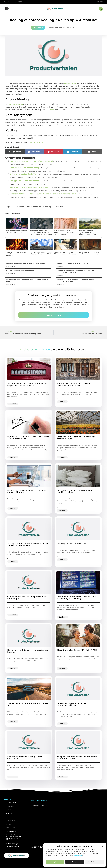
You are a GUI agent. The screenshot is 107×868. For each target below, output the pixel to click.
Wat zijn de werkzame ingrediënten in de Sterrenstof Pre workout (27, 544)
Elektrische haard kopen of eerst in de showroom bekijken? (16, 254)
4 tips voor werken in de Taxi (24, 174)
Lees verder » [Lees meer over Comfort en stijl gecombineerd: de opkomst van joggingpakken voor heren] (61, 275)
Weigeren (75, 862)
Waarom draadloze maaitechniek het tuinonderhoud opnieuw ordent (88, 233)
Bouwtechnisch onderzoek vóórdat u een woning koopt (90, 253)
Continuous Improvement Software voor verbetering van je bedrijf (77, 598)
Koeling (48, 207)
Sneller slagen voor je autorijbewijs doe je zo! (28, 704)
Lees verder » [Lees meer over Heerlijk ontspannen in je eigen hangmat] (61, 266)
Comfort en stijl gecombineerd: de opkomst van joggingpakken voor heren (75, 271)
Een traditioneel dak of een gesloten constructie (25, 758)
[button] (103, 846)
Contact (8, 824)
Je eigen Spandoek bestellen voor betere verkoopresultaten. (77, 758)
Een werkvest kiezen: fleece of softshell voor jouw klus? (41, 253)
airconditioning (16, 104)
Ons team (9, 817)
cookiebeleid (78, 855)
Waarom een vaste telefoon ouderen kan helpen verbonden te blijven (75, 280)
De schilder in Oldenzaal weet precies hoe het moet (28, 651)
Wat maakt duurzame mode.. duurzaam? (29, 187)
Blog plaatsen (10, 821)
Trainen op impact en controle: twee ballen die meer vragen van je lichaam (41, 232)
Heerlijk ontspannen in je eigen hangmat (73, 263)
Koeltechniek (58, 207)
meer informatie (36, 142)
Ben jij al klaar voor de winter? (24, 181)
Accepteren (55, 862)
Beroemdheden (11, 803)
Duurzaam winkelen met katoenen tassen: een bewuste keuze (28, 438)
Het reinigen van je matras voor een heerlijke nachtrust (74, 491)
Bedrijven (38, 28)
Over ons (9, 813)
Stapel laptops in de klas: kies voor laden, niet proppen (66, 253)
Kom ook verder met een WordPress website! (31, 161)
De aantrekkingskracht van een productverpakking (72, 704)
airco (52, 110)
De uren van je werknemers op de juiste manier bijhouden (27, 491)
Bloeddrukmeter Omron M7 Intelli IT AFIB (77, 650)
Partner (8, 810)
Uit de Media (10, 806)
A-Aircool (21, 207)
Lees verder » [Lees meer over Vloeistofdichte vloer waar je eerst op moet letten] (11, 266)
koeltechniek (70, 83)
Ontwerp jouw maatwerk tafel (71, 543)
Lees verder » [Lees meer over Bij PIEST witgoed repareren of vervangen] (11, 274)
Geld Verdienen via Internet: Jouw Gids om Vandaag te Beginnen (14, 845)
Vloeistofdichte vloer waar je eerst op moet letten (26, 263)
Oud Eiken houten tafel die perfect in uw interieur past (27, 598)
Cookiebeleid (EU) (12, 831)
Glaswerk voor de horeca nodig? (25, 168)
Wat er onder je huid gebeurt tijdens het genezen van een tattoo (65, 232)
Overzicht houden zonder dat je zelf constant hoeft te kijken (27, 280)
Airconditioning (37, 207)
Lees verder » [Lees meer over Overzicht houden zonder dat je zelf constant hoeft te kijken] (11, 284)
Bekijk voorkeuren (94, 862)
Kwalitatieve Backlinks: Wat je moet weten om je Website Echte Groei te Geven (13, 837)
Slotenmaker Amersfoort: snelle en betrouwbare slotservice (74, 385)
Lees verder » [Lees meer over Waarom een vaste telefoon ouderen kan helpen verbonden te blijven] (61, 284)
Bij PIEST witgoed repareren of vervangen (22, 271)
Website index (10, 828)
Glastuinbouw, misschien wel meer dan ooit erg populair (76, 438)
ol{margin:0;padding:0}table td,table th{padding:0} (17, 231)
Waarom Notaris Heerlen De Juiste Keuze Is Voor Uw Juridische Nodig (43, 194)
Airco (28, 207)
